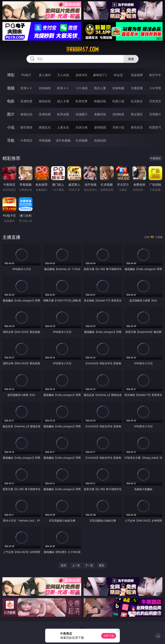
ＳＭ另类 (155, 88)
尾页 (102, 565)
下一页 (89, 565)
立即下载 (109, 636)
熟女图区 (137, 114)
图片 (11, 114)
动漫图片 (82, 114)
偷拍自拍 (45, 101)
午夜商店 (26, 140)
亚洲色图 (45, 114)
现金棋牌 (137, 75)
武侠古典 (82, 127)
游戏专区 (82, 75)
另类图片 (155, 114)
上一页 (76, 565)
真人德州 (45, 75)
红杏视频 (82, 140)
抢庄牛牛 (155, 75)
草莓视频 (45, 140)
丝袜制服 (118, 88)
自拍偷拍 (45, 88)
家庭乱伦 (45, 127)
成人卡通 (63, 101)
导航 (11, 140)
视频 (11, 88)
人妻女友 (63, 127)
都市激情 (26, 127)
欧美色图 (63, 114)
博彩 (11, 75)
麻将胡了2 (100, 75)
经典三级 (118, 101)
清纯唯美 (118, 114)
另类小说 (118, 127)
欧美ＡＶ (63, 88)
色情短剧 (100, 140)
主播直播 (137, 88)
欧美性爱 (82, 101)
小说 (11, 127)
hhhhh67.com (82, 49)
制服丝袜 (100, 101)
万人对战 (63, 75)
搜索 (131, 59)
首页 (63, 565)
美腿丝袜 (100, 114)
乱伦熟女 (137, 101)
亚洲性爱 (26, 101)
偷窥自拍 (26, 114)
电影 (11, 101)
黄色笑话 (137, 127)
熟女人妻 (100, 88)
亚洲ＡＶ (26, 88)
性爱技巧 (155, 127)
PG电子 (26, 75)
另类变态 (155, 101)
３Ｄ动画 (82, 88)
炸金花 (118, 75)
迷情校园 (100, 127)
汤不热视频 (63, 140)
